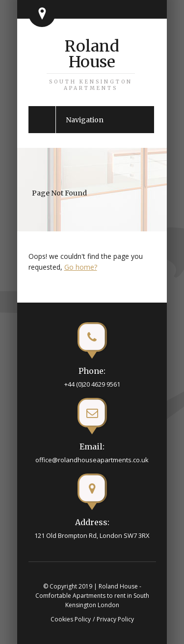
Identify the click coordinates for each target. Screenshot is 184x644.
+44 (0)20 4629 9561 (92, 384)
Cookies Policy (71, 619)
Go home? (81, 267)
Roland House (91, 64)
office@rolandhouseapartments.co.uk (92, 460)
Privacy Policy (115, 619)
